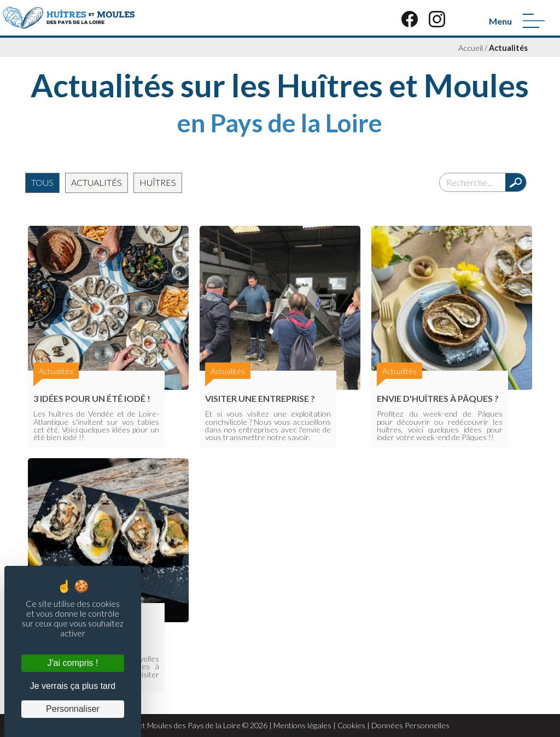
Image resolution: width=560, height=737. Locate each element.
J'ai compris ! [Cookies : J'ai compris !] (73, 663)
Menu (500, 21)
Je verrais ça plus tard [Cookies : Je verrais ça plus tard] (73, 686)
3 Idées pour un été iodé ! (92, 398)
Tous (42, 182)
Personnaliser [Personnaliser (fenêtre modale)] (73, 709)
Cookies (351, 725)
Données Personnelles (410, 725)
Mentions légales (302, 725)
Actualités (508, 48)
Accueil (471, 48)
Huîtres (158, 182)
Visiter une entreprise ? (260, 398)
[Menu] (534, 21)
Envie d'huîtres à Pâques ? (438, 398)
